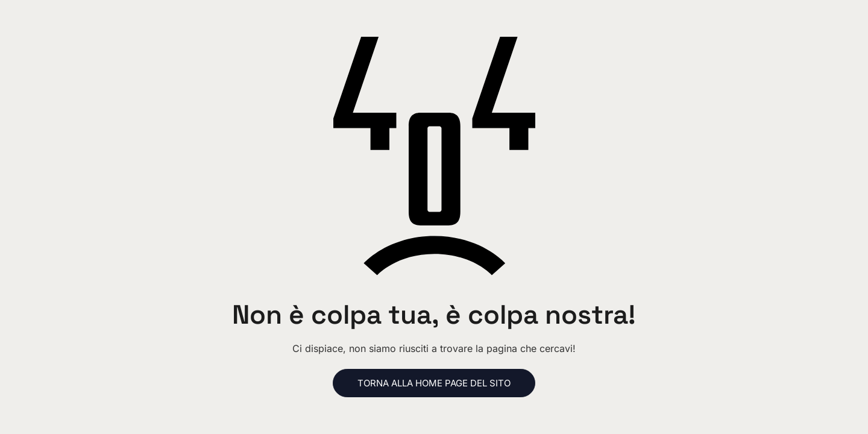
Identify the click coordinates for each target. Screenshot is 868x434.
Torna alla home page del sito (434, 383)
